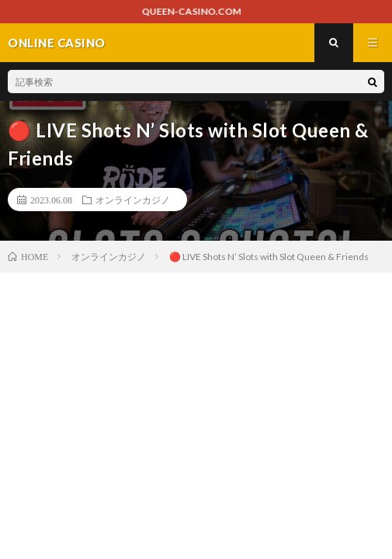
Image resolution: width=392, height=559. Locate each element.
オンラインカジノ (133, 200)
